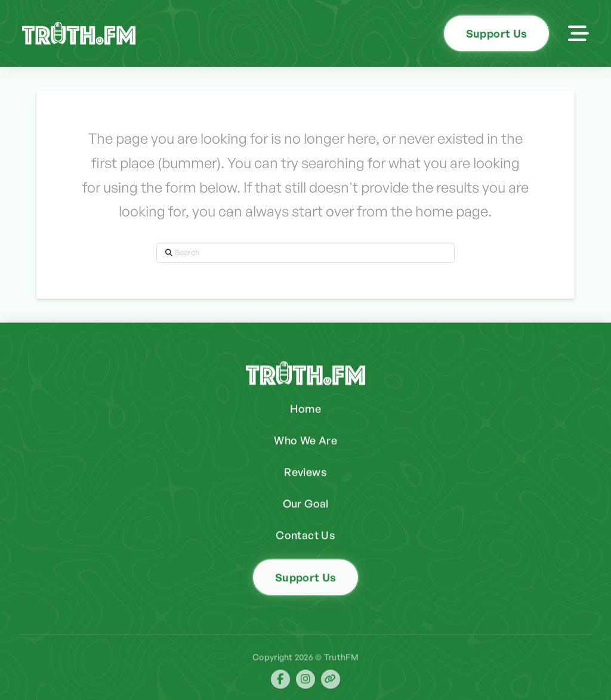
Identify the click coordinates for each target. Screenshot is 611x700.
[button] (578, 34)
